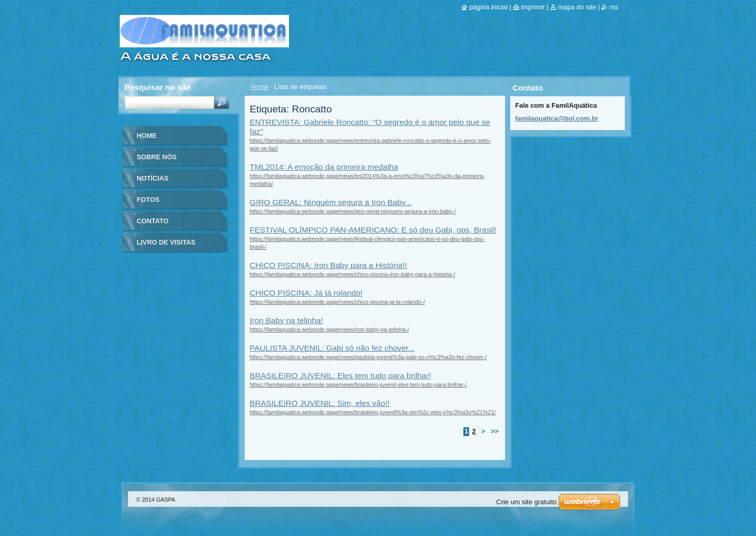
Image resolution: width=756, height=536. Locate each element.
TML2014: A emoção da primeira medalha (324, 167)
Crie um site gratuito (526, 502)
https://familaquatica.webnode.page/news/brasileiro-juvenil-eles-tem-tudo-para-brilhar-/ (358, 385)
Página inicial (488, 7)
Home (260, 87)
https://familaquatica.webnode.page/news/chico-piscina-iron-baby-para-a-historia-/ (353, 274)
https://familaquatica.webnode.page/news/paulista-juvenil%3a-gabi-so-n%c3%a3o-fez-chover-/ (368, 357)
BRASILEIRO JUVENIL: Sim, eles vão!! (320, 403)
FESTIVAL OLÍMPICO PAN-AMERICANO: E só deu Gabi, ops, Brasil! (373, 230)
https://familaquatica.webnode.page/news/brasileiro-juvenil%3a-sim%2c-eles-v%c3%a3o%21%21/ (373, 412)
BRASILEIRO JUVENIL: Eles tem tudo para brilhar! (341, 375)
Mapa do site (577, 7)
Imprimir (533, 7)
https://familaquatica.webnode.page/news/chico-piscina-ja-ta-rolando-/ (338, 302)
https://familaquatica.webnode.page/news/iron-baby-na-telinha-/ (330, 329)
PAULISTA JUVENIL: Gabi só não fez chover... (332, 348)
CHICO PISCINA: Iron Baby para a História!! (329, 265)
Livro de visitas (166, 242)
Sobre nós (157, 157)
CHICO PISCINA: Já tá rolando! (306, 293)
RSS (614, 7)
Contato (153, 221)
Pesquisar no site (158, 87)
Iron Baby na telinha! (287, 320)
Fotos (148, 200)
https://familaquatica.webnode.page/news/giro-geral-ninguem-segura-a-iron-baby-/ (353, 211)
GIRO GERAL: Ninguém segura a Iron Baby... (331, 202)
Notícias (153, 178)
